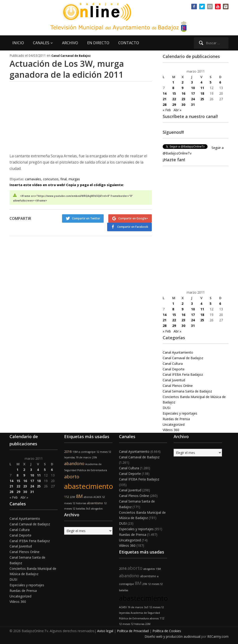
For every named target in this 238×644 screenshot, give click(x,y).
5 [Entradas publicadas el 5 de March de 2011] (211, 82)
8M (79, 496)
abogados (97, 509)
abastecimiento (89, 486)
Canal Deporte (174, 369)
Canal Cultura (173, 364)
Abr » (177, 110)
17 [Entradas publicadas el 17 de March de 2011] (193, 93)
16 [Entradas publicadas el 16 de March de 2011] (183, 93)
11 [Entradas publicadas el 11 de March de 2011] (202, 88)
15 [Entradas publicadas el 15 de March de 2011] (174, 93)
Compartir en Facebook (133, 227)
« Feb (167, 110)
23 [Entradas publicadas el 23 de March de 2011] (183, 99)
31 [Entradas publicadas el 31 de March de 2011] (193, 105)
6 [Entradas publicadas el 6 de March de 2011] (220, 82)
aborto (72, 477)
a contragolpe (87, 452)
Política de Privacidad (133, 631)
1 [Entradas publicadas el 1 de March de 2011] (173, 82)
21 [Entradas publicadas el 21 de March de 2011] (165, 99)
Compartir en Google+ (133, 218)
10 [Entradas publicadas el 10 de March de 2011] (193, 88)
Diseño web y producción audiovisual (172, 636)
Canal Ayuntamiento (178, 352)
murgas (74, 179)
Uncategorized (174, 424)
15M (75, 452)
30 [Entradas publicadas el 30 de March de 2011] (183, 105)
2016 (68, 451)
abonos (88, 497)
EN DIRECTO (98, 43)
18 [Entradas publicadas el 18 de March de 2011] (202, 93)
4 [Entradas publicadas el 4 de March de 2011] (201, 82)
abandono (74, 463)
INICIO (18, 43)
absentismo (95, 503)
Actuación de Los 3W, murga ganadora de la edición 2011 (67, 69)
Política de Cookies (167, 631)
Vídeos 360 (171, 430)
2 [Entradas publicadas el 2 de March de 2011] (182, 82)
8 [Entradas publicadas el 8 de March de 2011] (173, 88)
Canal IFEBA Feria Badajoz (183, 374)
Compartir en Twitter (86, 218)
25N (95, 457)
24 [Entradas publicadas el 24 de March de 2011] (193, 99)
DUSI (167, 408)
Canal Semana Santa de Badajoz (187, 391)
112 (67, 497)
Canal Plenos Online (178, 386)
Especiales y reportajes (180, 413)
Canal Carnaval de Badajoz (71, 56)
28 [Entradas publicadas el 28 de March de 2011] (165, 105)
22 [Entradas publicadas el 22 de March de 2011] (174, 99)
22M (73, 497)
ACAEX (97, 497)
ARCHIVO (70, 43)
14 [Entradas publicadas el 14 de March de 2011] (165, 93)
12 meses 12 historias (132, 624)
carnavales (33, 179)
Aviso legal (105, 631)
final (64, 179)
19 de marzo (84, 457)
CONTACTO (129, 43)
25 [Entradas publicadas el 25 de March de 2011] (202, 99)
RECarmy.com (218, 636)
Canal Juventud (174, 380)
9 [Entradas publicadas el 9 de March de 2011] (182, 88)
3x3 (88, 509)
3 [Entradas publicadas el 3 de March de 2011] (192, 82)
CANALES (41, 43)
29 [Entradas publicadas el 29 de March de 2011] (174, 105)
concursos (51, 179)
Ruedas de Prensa (176, 419)
